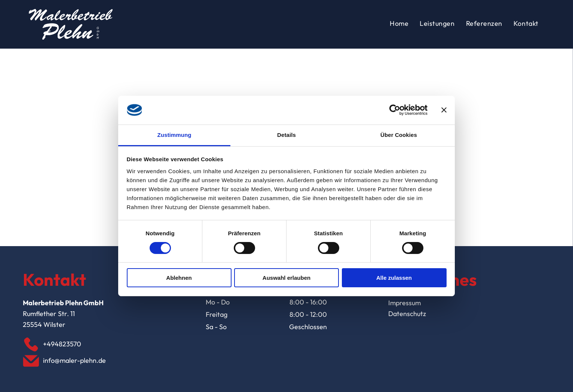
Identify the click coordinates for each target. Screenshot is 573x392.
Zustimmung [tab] (174, 135)
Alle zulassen (394, 278)
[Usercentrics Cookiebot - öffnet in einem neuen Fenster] (395, 110)
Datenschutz (407, 314)
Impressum (405, 303)
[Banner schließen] (444, 110)
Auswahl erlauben (286, 278)
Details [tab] (286, 135)
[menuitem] (399, 24)
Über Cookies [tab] (399, 135)
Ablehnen (179, 278)
